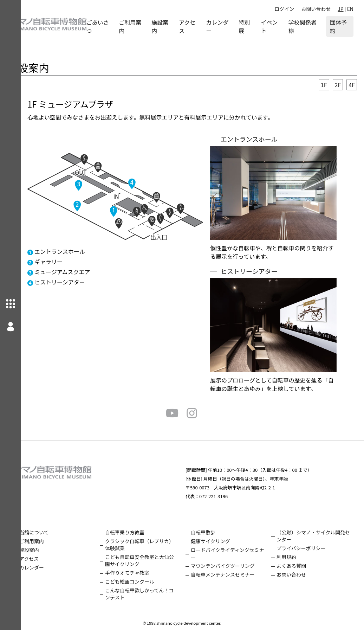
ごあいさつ (118, 26)
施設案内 (176, 26)
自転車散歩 (214, 532)
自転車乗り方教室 (141, 532)
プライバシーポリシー (306, 548)
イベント (277, 26)
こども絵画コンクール (145, 581)
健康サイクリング (221, 541)
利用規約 (292, 557)
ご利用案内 (149, 26)
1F (324, 85)
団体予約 (341, 26)
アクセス (201, 26)
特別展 (254, 26)
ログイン (284, 9)
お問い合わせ (316, 9)
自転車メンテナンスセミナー (233, 574)
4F (352, 85)
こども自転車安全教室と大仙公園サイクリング (153, 560)
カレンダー (229, 26)
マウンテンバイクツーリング (233, 566)
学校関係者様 (305, 26)
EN (350, 9)
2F (338, 85)
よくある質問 (297, 566)
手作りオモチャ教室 (143, 573)
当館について (55, 532)
